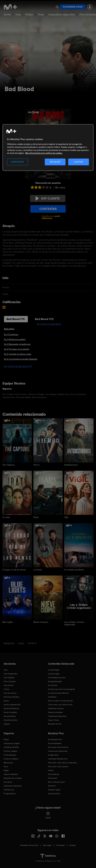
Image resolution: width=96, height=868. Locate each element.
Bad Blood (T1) (16, 319)
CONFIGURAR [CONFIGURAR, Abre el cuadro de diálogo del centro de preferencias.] (17, 162)
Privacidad (60, 845)
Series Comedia (10, 712)
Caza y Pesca (53, 720)
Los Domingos (54, 670)
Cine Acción (9, 685)
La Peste (38, 570)
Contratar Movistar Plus (58, 759)
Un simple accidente (74, 570)
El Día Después (10, 755)
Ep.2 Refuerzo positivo (15, 339)
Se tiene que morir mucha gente (61, 689)
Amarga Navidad (55, 681)
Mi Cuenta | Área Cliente (58, 747)
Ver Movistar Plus (55, 739)
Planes (51, 770)
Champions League (12, 743)
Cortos (6, 689)
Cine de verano (10, 693)
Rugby (6, 770)
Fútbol (29, 14)
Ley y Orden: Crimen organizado (74, 623)
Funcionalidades (55, 743)
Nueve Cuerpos (41, 622)
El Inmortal (53, 685)
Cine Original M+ (11, 673)
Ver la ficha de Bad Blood (49, 324)
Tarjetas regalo (54, 789)
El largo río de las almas (14, 570)
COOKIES (72, 845)
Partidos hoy (9, 789)
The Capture (9, 465)
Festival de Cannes (56, 708)
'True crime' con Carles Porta (60, 704)
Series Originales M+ (12, 704)
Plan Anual (52, 778)
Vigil (66, 517)
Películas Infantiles (11, 697)
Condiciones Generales (58, 751)
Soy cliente (48, 198)
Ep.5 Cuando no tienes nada (18, 354)
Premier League (10, 751)
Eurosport (8, 782)
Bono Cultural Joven (56, 782)
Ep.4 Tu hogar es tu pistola (17, 349)
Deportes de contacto (13, 778)
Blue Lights (8, 622)
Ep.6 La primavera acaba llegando (21, 359)
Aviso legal (47, 845)
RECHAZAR (55, 162)
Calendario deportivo (62, 14)
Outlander (52, 697)
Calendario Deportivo (13, 786)
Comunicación (54, 793)
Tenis (41, 14)
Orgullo (7, 724)
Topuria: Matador (11, 774)
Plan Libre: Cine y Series (58, 766)
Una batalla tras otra (57, 677)
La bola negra (54, 673)
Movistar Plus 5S (55, 724)
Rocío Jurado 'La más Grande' (61, 700)
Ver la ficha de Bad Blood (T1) (18, 366)
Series (7, 14)
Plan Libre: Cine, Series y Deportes (62, 762)
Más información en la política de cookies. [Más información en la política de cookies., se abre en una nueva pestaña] (44, 153)
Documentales (10, 716)
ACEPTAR (79, 162)
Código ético (53, 755)
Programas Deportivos (57, 716)
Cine (18, 14)
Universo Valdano (11, 759)
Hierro (37, 465)
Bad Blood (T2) (44, 319)
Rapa (36, 517)
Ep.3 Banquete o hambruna (17, 344)
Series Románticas (11, 708)
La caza (6, 517)
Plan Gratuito (54, 774)
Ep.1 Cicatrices (11, 334)
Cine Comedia (10, 681)
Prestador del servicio (29, 845)
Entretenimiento (11, 720)
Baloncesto (8, 762)
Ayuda (48, 815)
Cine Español (9, 677)
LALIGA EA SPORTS (11, 747)
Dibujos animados (55, 712)
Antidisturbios (71, 465)
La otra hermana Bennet (58, 693)
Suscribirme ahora (73, 7)
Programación (10, 793)
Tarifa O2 (52, 786)
